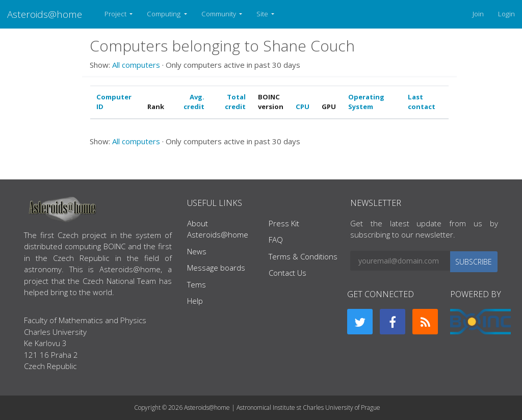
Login (506, 14)
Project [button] (116, 14)
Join (478, 14)
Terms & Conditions (303, 256)
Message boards (216, 268)
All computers (136, 65)
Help (195, 301)
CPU (303, 107)
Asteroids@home (45, 14)
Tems (197, 284)
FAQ (276, 240)
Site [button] (263, 14)
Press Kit (284, 223)
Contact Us (288, 273)
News (197, 251)
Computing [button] (164, 14)
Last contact (422, 102)
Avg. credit (194, 102)
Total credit (235, 102)
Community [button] (219, 14)
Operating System (366, 102)
